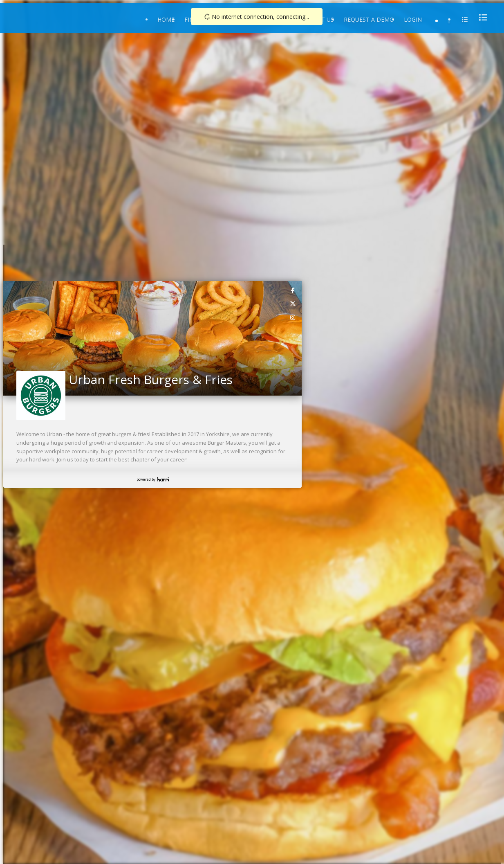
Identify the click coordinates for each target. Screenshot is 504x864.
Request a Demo (369, 19)
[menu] (481, 17)
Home (166, 19)
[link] (293, 290)
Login (413, 19)
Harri (163, 479)
